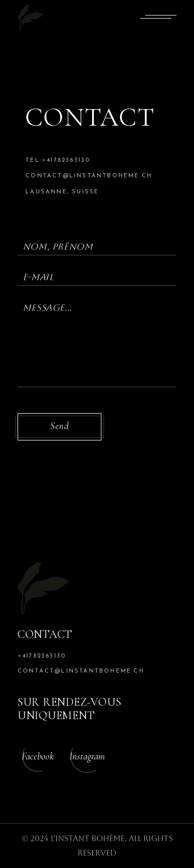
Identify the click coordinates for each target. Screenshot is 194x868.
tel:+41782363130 (58, 161)
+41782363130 (42, 656)
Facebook (38, 756)
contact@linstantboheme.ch (89, 176)
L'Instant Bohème (88, 838)
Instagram (87, 756)
